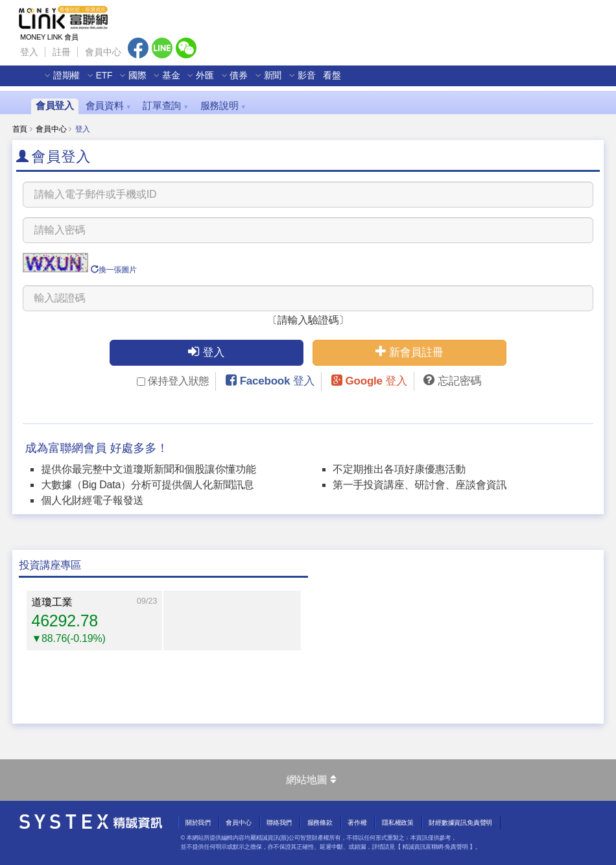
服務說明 (223, 106)
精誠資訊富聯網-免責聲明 (435, 847)
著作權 (357, 823)
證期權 (71, 81)
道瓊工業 (52, 602)
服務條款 (320, 823)
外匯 (210, 81)
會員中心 (103, 52)
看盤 (337, 81)
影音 (311, 81)
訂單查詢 (166, 106)
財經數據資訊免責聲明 (460, 823)
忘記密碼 (459, 381)
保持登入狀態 (173, 381)
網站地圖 (311, 780)
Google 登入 (376, 381)
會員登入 (55, 106)
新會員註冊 (409, 352)
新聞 (278, 81)
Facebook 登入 (278, 381)
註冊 (62, 52)
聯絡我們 (279, 823)
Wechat (186, 48)
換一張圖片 (114, 270)
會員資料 (109, 106)
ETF (109, 81)
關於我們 (198, 823)
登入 (29, 52)
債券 (244, 81)
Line (162, 48)
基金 (176, 81)
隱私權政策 (398, 823)
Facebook (138, 48)
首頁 (20, 129)
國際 (142, 81)
